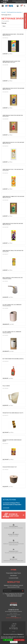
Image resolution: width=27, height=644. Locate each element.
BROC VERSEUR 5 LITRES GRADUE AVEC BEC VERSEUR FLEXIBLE (13, 278)
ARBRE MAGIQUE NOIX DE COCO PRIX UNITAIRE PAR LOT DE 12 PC (13, 143)
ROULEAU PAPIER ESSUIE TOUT (10, 467)
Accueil (3, 12)
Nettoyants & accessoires (14, 12)
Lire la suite (6, 508)
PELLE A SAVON (6, 386)
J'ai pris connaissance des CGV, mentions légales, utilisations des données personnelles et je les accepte (14, 595)
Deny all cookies (19, 640)
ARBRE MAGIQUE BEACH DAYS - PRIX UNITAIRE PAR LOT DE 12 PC (13, 35)
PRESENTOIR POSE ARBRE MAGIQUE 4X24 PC (13, 413)
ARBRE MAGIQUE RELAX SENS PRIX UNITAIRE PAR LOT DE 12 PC (13, 224)
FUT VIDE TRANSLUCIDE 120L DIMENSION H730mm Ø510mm (12, 305)
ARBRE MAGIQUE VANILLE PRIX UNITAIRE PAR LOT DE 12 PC (13, 251)
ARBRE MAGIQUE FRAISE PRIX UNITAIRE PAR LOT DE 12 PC (13, 116)
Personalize (14, 642)
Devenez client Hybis (25, 21)
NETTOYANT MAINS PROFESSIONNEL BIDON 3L (13, 359)
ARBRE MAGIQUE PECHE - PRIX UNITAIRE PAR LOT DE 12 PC (13, 170)
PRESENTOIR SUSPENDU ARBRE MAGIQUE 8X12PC (12, 440)
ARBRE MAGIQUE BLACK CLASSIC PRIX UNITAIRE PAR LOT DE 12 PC (11, 62)
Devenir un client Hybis (16, 515)
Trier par (4, 23)
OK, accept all (8, 640)
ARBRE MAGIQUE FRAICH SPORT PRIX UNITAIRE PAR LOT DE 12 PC (13, 89)
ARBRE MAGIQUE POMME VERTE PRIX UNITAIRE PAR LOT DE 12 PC (13, 197)
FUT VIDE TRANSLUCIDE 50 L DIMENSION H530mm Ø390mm (12, 332)
